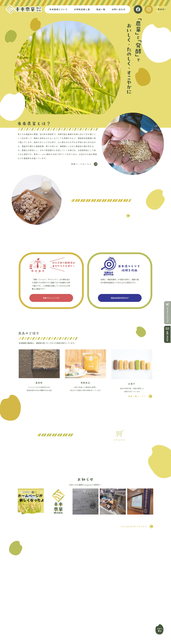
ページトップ (159, 630)
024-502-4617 (92, 604)
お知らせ (110, 622)
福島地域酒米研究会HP (120, 299)
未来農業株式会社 (24, 9)
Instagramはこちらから (134, 527)
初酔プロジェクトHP (51, 299)
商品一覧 (72, 622)
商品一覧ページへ (137, 397)
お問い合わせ (167, 336)
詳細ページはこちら (81, 165)
